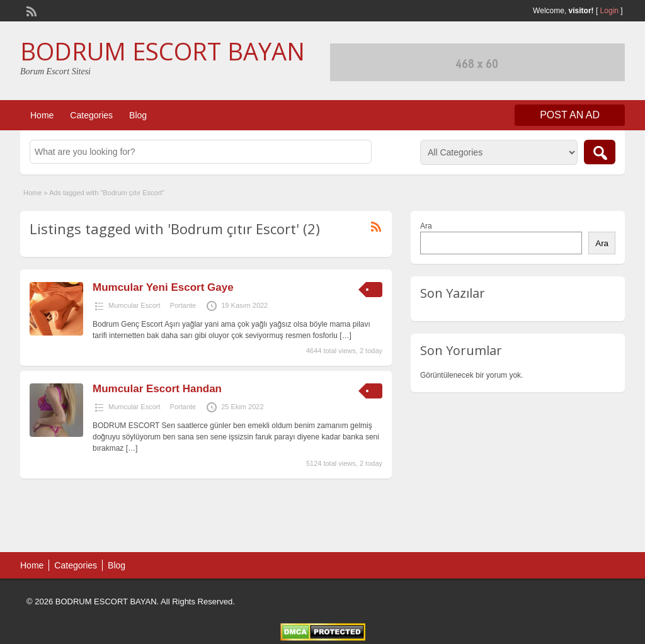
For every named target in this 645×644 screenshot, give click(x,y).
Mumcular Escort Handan (157, 389)
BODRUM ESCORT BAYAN (163, 51)
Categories (91, 115)
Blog (138, 115)
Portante (183, 305)
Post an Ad (570, 115)
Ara (426, 226)
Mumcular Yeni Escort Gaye (163, 287)
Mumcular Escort (134, 305)
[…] (345, 336)
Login (609, 11)
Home (42, 115)
